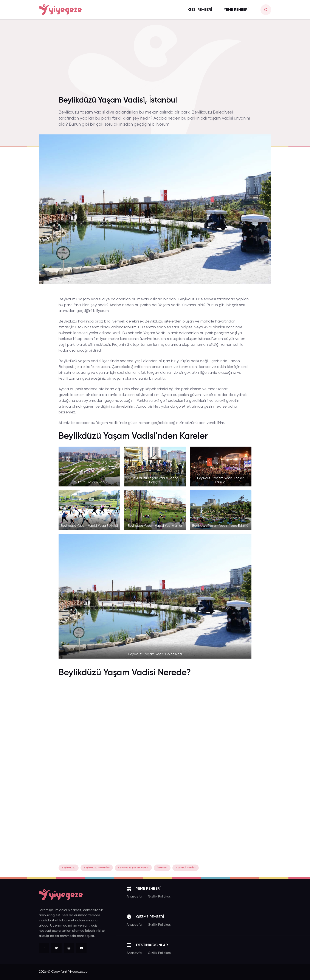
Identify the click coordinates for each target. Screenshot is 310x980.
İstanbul (162, 868)
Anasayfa (134, 897)
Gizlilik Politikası (160, 897)
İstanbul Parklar (186, 868)
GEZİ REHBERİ (200, 10)
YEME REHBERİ (236, 10)
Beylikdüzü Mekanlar (97, 868)
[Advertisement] (155, 60)
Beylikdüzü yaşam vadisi (133, 868)
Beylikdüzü (69, 868)
